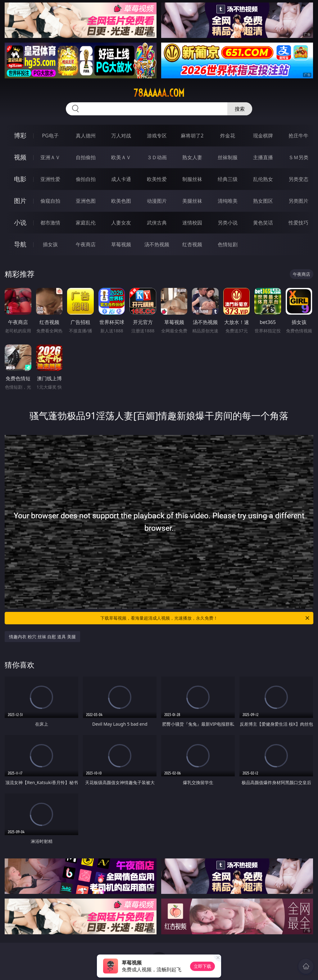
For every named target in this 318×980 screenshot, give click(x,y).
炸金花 (228, 136)
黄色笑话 (263, 223)
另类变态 (298, 179)
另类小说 (228, 223)
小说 (20, 222)
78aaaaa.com (159, 93)
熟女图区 (263, 201)
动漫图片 (157, 201)
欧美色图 (121, 201)
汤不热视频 (157, 244)
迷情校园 (192, 223)
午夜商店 (86, 244)
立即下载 (202, 966)
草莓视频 (121, 244)
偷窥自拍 (50, 201)
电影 (20, 179)
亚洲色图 (86, 201)
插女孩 (50, 244)
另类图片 (298, 201)
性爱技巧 (298, 223)
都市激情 (50, 223)
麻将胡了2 (192, 136)
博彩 (20, 135)
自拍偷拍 (86, 157)
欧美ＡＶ (121, 157)
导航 (20, 244)
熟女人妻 (192, 157)
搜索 (240, 109)
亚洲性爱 (50, 179)
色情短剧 (228, 244)
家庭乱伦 (86, 223)
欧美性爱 (157, 179)
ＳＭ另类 (298, 157)
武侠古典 (157, 223)
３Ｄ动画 (157, 157)
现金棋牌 (263, 136)
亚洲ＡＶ (50, 157)
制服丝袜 (192, 179)
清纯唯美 (228, 201)
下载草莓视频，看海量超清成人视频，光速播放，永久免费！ (205, 618)
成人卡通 (121, 179)
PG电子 (50, 136)
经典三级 (228, 179)
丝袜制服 (228, 157)
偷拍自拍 (86, 179)
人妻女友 (121, 223)
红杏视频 (192, 244)
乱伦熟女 (263, 179)
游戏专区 (157, 136)
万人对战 (121, 136)
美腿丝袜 (192, 201)
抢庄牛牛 (298, 136)
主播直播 (263, 157)
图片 (20, 201)
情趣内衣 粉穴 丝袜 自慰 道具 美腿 (42, 637)
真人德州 (86, 136)
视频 (20, 157)
